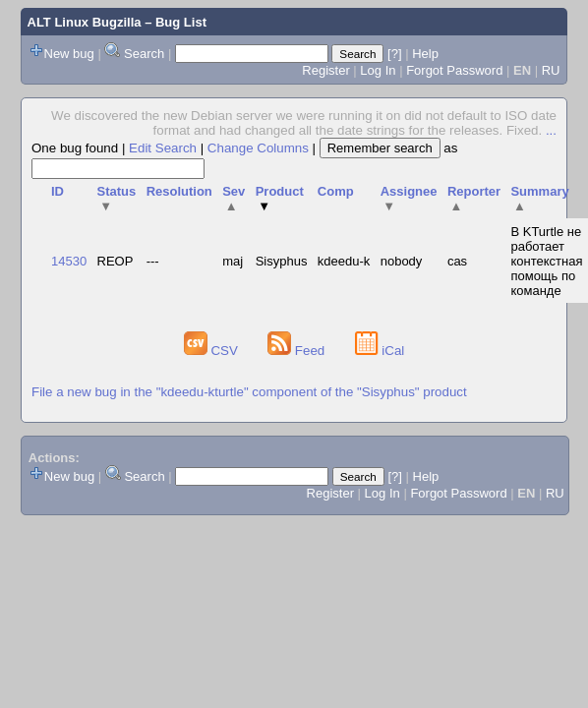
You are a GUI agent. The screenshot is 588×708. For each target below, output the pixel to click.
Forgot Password (454, 70)
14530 (69, 261)
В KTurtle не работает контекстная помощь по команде (546, 261)
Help (425, 54)
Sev (234, 199)
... (551, 130)
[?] (394, 54)
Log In (378, 70)
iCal (380, 351)
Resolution (179, 191)
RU (551, 70)
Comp (336, 191)
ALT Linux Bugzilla (85, 22)
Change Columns (258, 148)
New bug (69, 54)
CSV (213, 351)
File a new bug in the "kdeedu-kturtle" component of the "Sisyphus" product (249, 392)
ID (58, 191)
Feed (298, 351)
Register (325, 70)
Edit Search (163, 148)
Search (144, 54)
